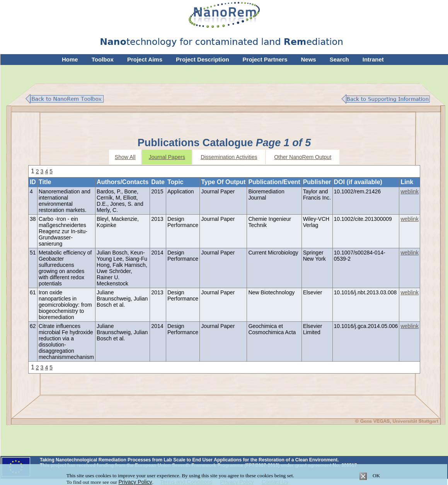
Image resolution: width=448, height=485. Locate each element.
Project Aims (145, 59)
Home (70, 59)
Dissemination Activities (229, 157)
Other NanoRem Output (303, 157)
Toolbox (103, 59)
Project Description (203, 59)
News (309, 59)
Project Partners (265, 59)
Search (339, 59)
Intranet (373, 59)
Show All (125, 157)
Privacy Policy (135, 482)
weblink (410, 191)
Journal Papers (167, 157)
